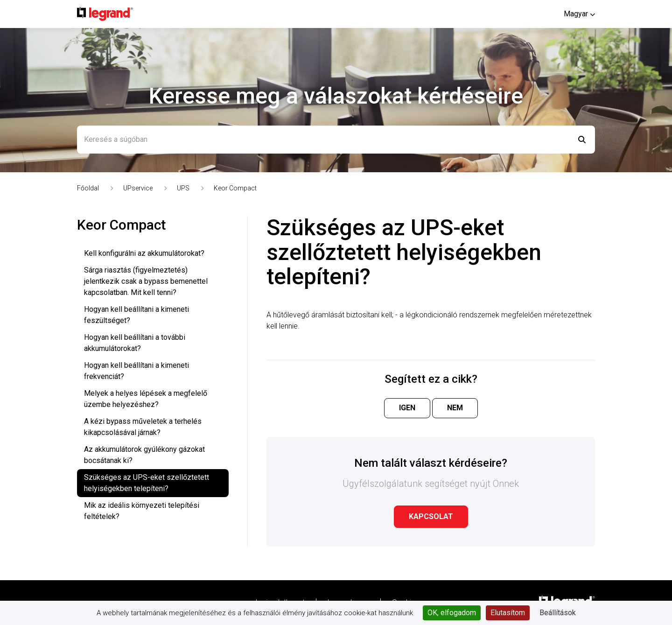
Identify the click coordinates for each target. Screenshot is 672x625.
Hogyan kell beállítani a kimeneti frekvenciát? (136, 371)
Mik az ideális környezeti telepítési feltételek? (142, 511)
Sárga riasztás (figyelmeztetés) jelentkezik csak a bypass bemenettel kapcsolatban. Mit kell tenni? (146, 281)
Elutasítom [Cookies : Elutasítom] (508, 613)
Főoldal (88, 188)
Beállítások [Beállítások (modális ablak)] (558, 613)
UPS (183, 188)
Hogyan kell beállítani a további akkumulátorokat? (135, 343)
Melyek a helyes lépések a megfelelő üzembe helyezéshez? (146, 399)
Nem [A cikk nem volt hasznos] (455, 408)
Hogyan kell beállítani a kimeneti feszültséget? (136, 315)
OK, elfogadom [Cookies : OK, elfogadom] (452, 613)
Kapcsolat (431, 516)
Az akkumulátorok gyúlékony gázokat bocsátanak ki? (144, 455)
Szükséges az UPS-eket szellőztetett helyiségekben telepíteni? (147, 483)
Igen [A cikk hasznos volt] (407, 408)
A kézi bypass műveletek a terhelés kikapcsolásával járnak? (143, 427)
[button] (579, 14)
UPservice (138, 188)
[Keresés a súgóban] (336, 140)
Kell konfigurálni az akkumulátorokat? (144, 253)
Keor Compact (235, 188)
